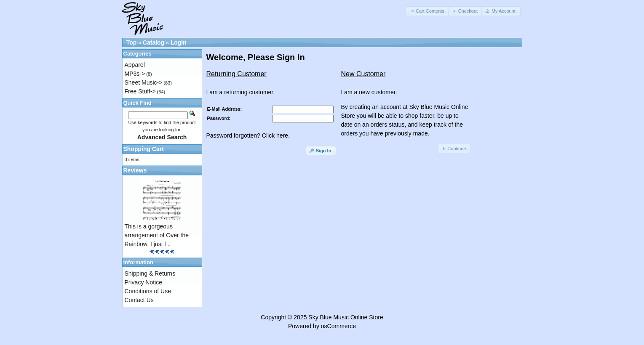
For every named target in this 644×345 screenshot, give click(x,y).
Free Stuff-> (140, 91)
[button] (428, 11)
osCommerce (338, 326)
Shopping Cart (144, 149)
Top (132, 42)
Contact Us (139, 300)
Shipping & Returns (150, 273)
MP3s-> (135, 74)
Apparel (135, 65)
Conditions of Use (148, 291)
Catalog (154, 42)
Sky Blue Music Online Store (346, 317)
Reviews (135, 170)
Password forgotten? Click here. (248, 135)
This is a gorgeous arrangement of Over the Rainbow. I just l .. (157, 235)
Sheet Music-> (144, 82)
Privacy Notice (143, 282)
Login (179, 42)
